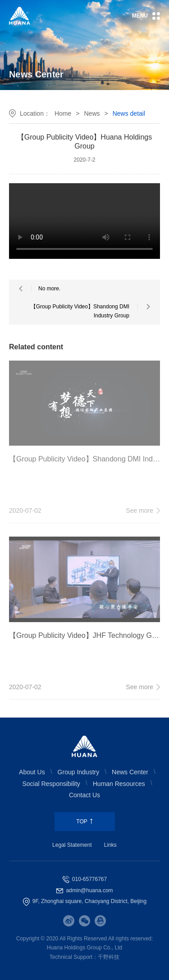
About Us (32, 772)
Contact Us (84, 795)
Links (110, 845)
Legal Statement (72, 845)
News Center (130, 772)
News (92, 113)
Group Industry (79, 772)
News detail (129, 113)
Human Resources (119, 784)
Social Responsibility (51, 784)
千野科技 (109, 957)
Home (63, 113)
